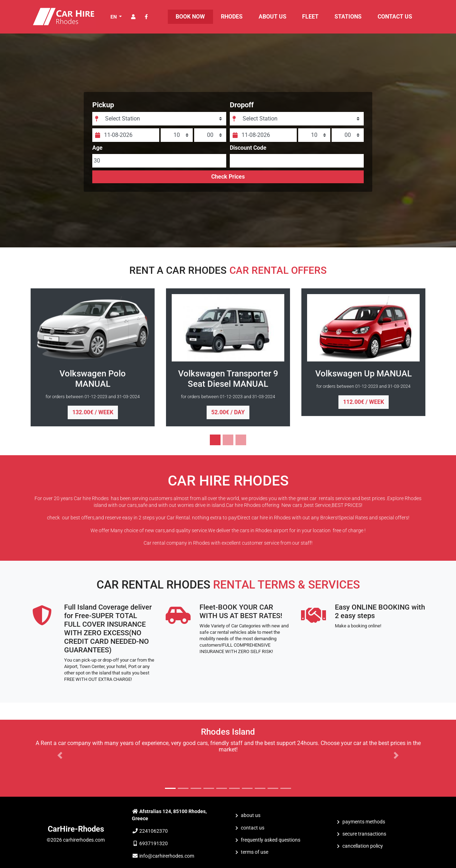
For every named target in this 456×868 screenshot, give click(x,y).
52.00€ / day (228, 412)
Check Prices (228, 182)
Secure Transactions (364, 834)
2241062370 (154, 831)
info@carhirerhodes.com (167, 856)
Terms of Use (255, 852)
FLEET (310, 17)
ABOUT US (273, 17)
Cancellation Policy (363, 846)
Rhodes (232, 17)
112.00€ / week (364, 402)
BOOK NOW (190, 17)
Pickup (111, 111)
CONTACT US (395, 17)
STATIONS (348, 17)
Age (105, 154)
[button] (60, 755)
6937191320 (154, 844)
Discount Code (248, 154)
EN (114, 17)
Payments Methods (364, 822)
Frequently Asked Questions (271, 840)
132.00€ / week (93, 412)
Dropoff (242, 111)
